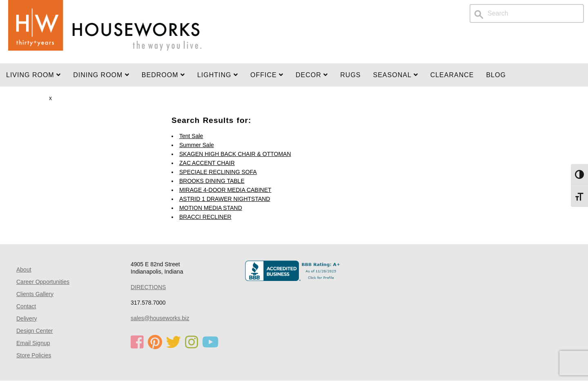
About (24, 270)
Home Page (105, 32)
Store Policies (34, 355)
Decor (312, 75)
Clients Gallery (35, 294)
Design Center (35, 331)
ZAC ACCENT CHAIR (207, 163)
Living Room (33, 75)
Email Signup (33, 343)
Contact (26, 306)
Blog (496, 75)
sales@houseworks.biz (160, 318)
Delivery (27, 319)
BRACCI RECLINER (205, 217)
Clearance (452, 75)
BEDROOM (163, 75)
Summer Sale (197, 145)
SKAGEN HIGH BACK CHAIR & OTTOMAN (235, 154)
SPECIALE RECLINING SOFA (218, 172)
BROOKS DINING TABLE (212, 181)
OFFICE (267, 75)
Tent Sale (191, 136)
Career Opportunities (43, 282)
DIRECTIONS (148, 287)
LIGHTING (218, 75)
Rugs (350, 75)
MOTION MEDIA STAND (211, 208)
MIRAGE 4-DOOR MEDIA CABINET (225, 190)
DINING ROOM (101, 75)
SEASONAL (396, 75)
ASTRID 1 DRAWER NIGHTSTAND (225, 199)
